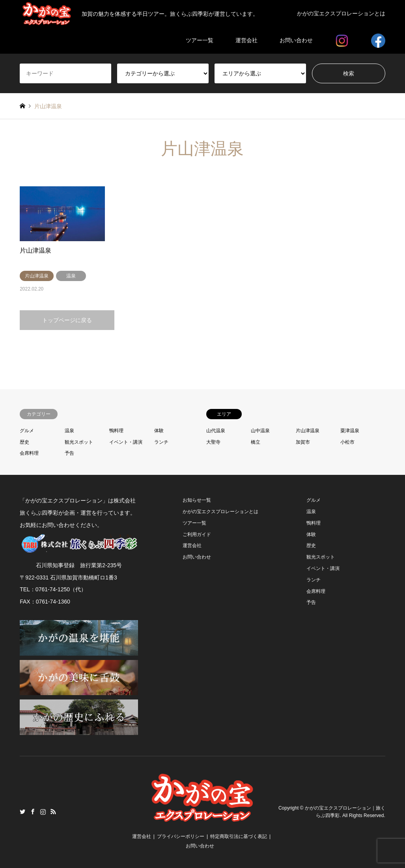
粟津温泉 (350, 431)
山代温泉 (216, 431)
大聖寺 (213, 442)
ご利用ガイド (197, 534)
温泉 (69, 431)
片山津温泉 (308, 431)
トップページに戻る (67, 320)
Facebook (33, 812)
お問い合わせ (296, 40)
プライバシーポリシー (181, 836)
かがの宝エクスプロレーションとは (341, 13)
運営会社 (246, 40)
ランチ (161, 442)
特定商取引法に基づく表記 (239, 836)
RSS (53, 812)
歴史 (24, 442)
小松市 (347, 442)
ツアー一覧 (200, 40)
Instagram (43, 812)
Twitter (22, 812)
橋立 (256, 442)
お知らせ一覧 (197, 500)
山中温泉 (260, 431)
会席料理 (29, 453)
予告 (69, 453)
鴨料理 (116, 431)
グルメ (27, 431)
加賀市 (303, 442)
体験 (159, 431)
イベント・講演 (126, 442)
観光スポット (79, 442)
